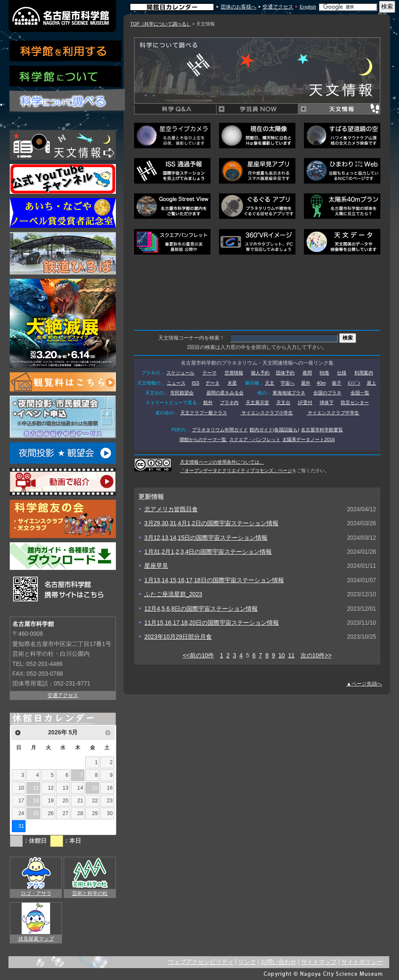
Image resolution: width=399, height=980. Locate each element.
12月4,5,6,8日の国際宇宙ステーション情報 (201, 609)
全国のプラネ (327, 393)
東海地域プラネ (289, 393)
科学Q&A (175, 109)
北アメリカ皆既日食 (171, 509)
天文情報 (339, 109)
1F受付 (305, 402)
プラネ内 (229, 402)
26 (51, 813)
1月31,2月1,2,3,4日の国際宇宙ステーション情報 (208, 552)
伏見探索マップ (36, 939)
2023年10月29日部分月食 (178, 637)
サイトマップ (319, 962)
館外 (208, 402)
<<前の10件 (198, 656)
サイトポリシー (362, 962)
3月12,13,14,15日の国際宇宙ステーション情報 (206, 538)
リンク (247, 962)
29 (95, 813)
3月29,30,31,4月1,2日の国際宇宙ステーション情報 (211, 523)
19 (51, 801)
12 (51, 788)
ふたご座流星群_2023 (173, 594)
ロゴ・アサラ (36, 893)
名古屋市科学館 (63, 16)
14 (80, 788)
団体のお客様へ (239, 7)
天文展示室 (257, 402)
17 (21, 801)
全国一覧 (360, 393)
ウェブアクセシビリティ (201, 962)
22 (95, 801)
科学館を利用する (66, 51)
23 (110, 801)
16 (110, 788)
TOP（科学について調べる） (161, 24)
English (308, 7)
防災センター (355, 402)
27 (65, 813)
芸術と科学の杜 (90, 893)
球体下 (327, 402)
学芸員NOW (257, 109)
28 (80, 813)
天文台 (283, 402)
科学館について (66, 77)
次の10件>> (316, 656)
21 (80, 801)
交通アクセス (278, 7)
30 (110, 813)
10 (282, 656)
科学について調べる (68, 101)
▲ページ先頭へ (364, 684)
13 (65, 788)
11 (291, 656)
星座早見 (156, 566)
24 (21, 813)
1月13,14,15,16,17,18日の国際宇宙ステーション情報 (214, 580)
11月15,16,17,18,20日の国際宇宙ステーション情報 (212, 623)
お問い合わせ (278, 962)
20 (65, 801)
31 (21, 826)
